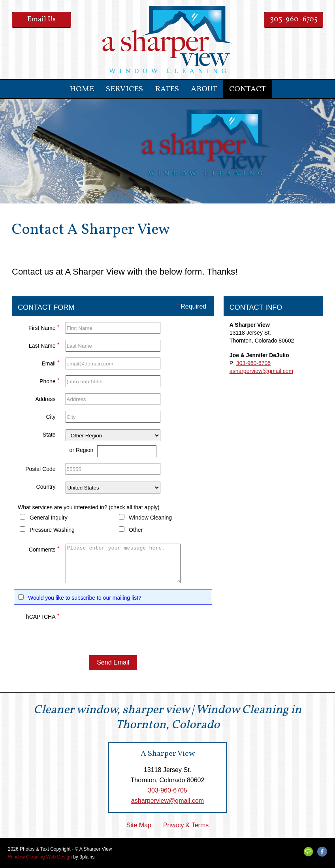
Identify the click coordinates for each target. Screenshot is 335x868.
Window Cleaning (150, 518)
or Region (82, 450)
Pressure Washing (52, 530)
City (51, 417)
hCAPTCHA (43, 616)
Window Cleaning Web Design (40, 857)
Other (136, 530)
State (49, 435)
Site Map (139, 825)
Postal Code (40, 469)
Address (45, 399)
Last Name (44, 345)
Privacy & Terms (186, 825)
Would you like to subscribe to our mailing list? (85, 598)
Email (51, 362)
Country (46, 487)
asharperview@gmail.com (261, 371)
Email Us (41, 20)
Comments (44, 549)
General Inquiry (49, 518)
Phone (49, 380)
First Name (44, 327)
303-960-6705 (294, 20)
